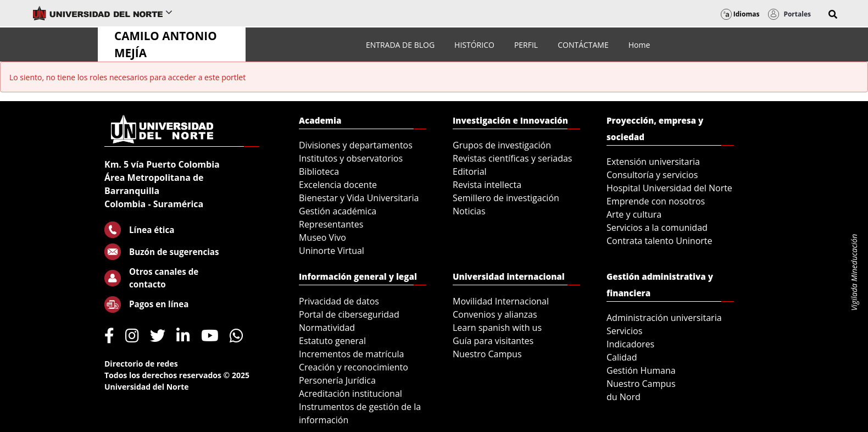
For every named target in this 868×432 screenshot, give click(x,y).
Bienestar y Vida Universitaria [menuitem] (359, 198)
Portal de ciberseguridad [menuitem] (349, 314)
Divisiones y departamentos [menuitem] (356, 145)
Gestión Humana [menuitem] (641, 370)
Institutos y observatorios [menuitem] (351, 158)
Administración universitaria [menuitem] (664, 318)
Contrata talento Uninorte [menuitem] (660, 241)
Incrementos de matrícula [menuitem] (352, 354)
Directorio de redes (141, 364)
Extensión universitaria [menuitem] (653, 162)
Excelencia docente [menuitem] (338, 185)
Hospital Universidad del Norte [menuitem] (669, 188)
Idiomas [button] (740, 14)
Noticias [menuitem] (469, 211)
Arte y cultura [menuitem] (634, 214)
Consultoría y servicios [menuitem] (652, 175)
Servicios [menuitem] (624, 331)
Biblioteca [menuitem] (319, 171)
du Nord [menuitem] (624, 397)
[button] (833, 14)
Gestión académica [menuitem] (338, 211)
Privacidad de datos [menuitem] (339, 301)
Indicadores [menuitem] (630, 344)
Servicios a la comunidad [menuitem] (657, 228)
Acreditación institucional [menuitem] (350, 394)
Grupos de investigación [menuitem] (502, 145)
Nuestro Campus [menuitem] (487, 354)
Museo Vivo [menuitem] (322, 237)
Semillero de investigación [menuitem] (506, 198)
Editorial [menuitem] (470, 171)
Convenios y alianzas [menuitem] (495, 314)
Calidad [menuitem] (622, 357)
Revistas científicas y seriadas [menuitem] (512, 158)
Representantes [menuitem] (331, 224)
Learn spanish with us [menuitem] (497, 328)
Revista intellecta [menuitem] (487, 185)
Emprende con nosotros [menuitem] (656, 201)
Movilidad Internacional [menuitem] (501, 301)
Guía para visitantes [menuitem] (493, 341)
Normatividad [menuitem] (327, 328)
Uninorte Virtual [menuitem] (332, 251)
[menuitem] (400, 45)
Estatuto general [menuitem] (332, 341)
